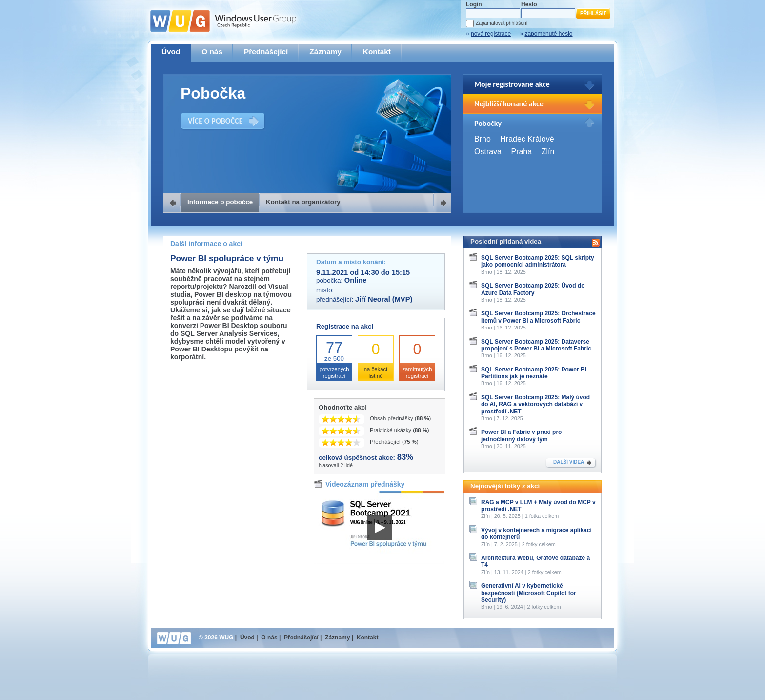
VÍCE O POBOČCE (215, 121)
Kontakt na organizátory (303, 202)
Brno (483, 139)
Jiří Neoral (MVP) (384, 299)
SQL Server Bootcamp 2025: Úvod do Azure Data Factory (533, 289)
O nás (212, 51)
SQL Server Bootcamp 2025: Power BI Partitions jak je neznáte (534, 373)
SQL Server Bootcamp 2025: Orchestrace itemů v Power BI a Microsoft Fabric (538, 317)
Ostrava (488, 152)
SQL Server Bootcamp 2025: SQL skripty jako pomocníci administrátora (538, 261)
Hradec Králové (527, 139)
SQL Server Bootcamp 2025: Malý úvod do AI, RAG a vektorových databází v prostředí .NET (535, 404)
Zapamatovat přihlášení (502, 23)
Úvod (171, 51)
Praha (521, 152)
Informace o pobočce (220, 202)
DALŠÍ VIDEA (569, 462)
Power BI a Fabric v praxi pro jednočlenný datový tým (521, 435)
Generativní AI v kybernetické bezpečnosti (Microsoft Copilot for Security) (529, 593)
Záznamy (325, 51)
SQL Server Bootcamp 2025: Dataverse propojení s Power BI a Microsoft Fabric (536, 345)
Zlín (548, 152)
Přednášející (266, 51)
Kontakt (377, 51)
